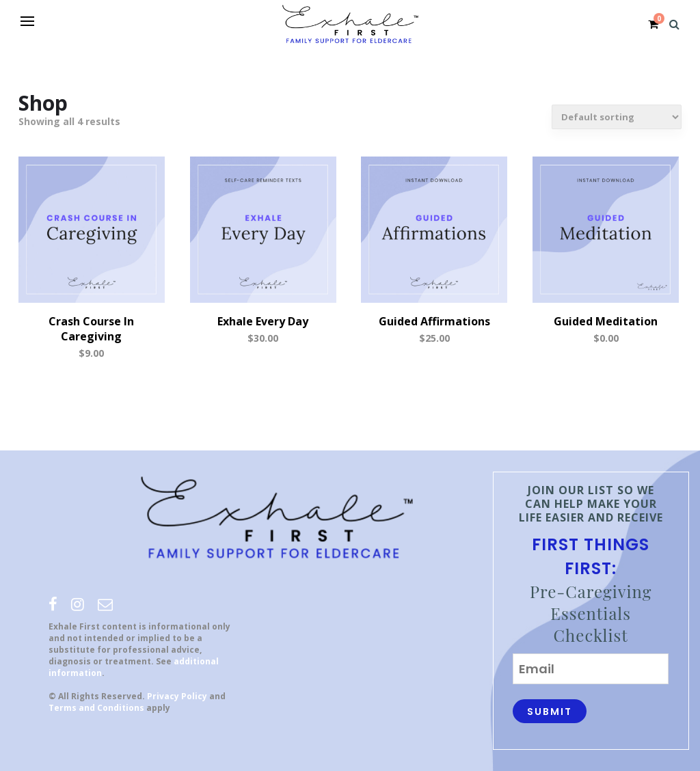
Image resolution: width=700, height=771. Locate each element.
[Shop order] (617, 117)
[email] (105, 604)
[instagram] (78, 604)
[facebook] (53, 604)
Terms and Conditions (96, 708)
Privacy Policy (177, 696)
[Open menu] (27, 21)
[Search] (674, 24)
